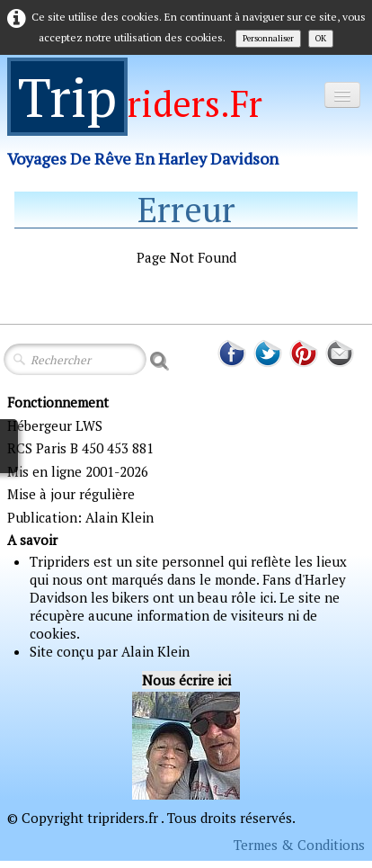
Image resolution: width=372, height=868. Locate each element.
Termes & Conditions (299, 845)
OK (321, 38)
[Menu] (342, 95)
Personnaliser (268, 38)
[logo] (150, 125)
